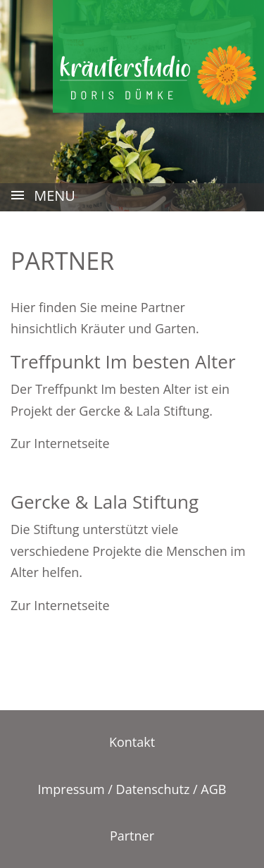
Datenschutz (153, 789)
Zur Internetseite (60, 443)
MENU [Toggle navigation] (42, 197)
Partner (132, 836)
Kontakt (132, 742)
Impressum (71, 789)
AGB (213, 789)
